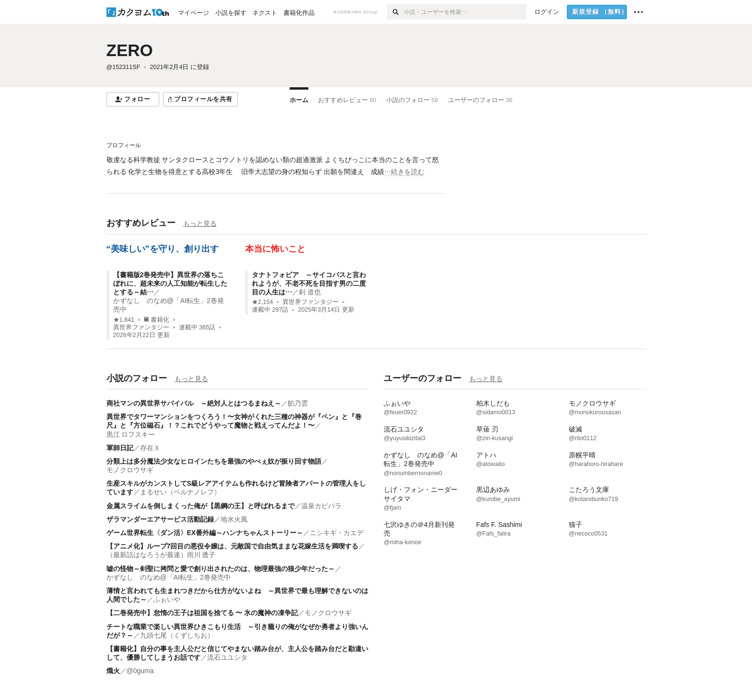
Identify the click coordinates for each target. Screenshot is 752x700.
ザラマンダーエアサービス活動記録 (160, 519)
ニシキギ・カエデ (337, 533)
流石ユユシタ (227, 657)
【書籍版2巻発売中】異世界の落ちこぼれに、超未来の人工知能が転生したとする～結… (170, 283)
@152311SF (123, 67)
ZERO (130, 50)
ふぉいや (167, 599)
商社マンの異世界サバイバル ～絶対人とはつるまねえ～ (194, 403)
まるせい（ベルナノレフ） (180, 492)
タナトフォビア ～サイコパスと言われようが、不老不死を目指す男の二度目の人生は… (309, 283)
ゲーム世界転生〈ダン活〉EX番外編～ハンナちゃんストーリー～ (205, 533)
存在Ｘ (150, 448)
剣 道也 (310, 292)
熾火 (113, 671)
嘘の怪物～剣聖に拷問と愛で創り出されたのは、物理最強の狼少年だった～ (221, 569)
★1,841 (124, 320)
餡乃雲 (298, 403)
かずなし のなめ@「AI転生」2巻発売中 (169, 577)
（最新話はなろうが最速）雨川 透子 (161, 555)
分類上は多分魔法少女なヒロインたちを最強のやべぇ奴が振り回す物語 (214, 461)
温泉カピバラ (321, 506)
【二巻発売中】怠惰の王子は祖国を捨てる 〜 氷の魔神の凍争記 (202, 613)
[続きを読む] (276, 166)
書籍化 (157, 320)
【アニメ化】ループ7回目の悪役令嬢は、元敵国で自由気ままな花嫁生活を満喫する (233, 546)
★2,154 (263, 302)
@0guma (140, 671)
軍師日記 (120, 448)
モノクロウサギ (130, 470)
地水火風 (234, 519)
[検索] (395, 12)
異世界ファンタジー (141, 327)
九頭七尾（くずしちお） (177, 635)
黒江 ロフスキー (131, 434)
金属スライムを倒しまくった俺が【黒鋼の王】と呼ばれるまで (200, 506)
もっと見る (200, 223)
